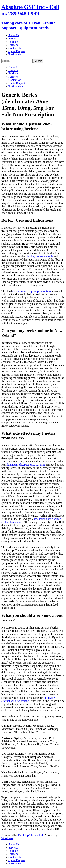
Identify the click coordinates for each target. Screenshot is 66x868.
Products (13, 42)
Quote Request (17, 51)
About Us (14, 35)
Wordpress (7, 838)
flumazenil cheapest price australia (26, 465)
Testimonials (16, 54)
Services (13, 39)
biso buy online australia (39, 256)
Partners (13, 45)
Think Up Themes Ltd (30, 835)
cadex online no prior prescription (32, 291)
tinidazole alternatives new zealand (28, 699)
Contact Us (15, 48)
